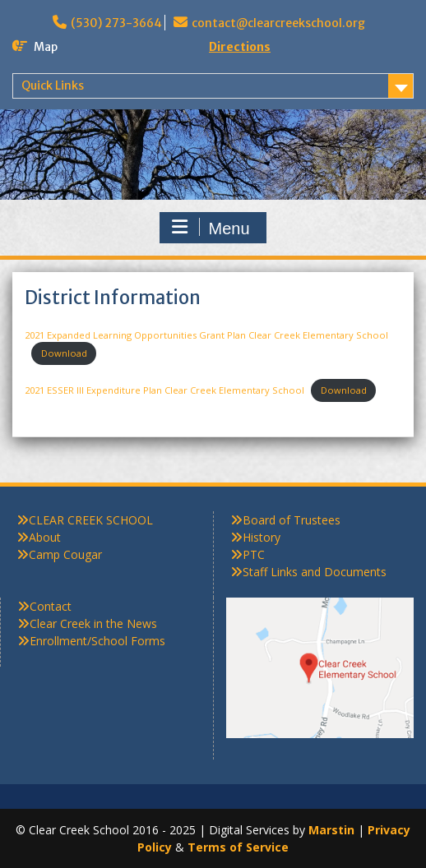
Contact (51, 606)
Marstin (331, 830)
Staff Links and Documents (315, 572)
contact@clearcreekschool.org (278, 23)
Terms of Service (238, 847)
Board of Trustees (292, 520)
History (262, 537)
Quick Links (53, 85)
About (45, 537)
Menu (211, 228)
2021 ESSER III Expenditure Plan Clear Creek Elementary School (164, 390)
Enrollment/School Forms (97, 641)
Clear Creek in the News (93, 623)
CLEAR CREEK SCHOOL (91, 520)
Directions (240, 47)
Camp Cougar (65, 554)
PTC (254, 554)
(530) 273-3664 (116, 23)
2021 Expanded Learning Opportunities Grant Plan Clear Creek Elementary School (206, 335)
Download (64, 353)
